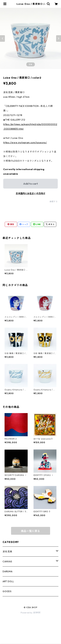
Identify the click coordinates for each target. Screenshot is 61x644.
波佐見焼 (7, 552)
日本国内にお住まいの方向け (31, 193)
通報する (54, 201)
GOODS (7, 591)
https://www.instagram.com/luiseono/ (25, 143)
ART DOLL (8, 581)
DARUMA (8, 571)
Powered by (30, 613)
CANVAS (7, 561)
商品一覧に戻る (31, 531)
